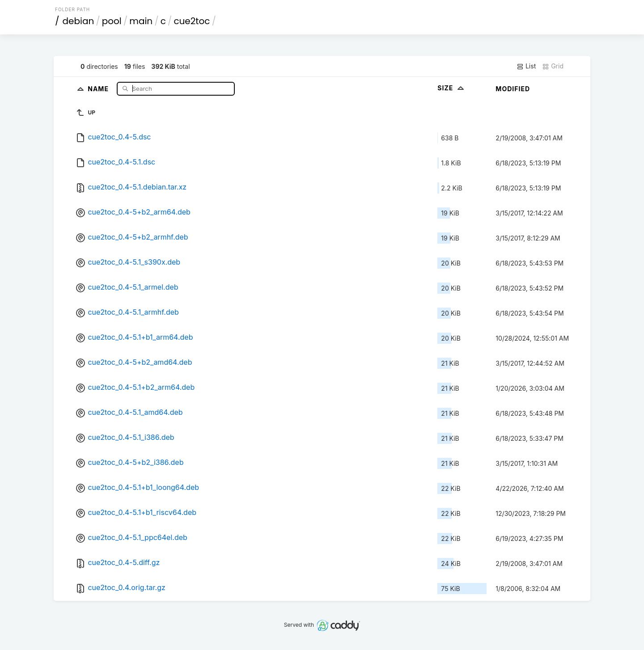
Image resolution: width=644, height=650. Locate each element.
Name (99, 88)
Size (451, 88)
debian (78, 21)
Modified (513, 89)
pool (112, 21)
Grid (553, 66)
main (141, 21)
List (526, 66)
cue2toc (192, 21)
